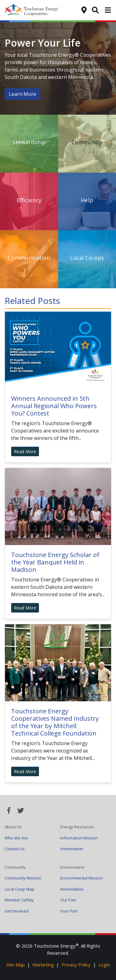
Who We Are (16, 838)
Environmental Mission (82, 878)
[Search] (95, 10)
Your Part (69, 911)
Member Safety (19, 900)
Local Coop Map (19, 889)
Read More (25, 451)
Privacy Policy (76, 965)
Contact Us (15, 849)
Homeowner (72, 849)
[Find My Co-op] (84, 10)
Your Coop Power (36, 10)
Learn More (22, 94)
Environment (72, 867)
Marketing (43, 965)
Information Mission (79, 838)
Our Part (68, 900)
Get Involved (17, 911)
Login (104, 965)
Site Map (15, 965)
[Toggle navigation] (108, 10)
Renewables (72, 889)
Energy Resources (77, 827)
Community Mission (23, 878)
